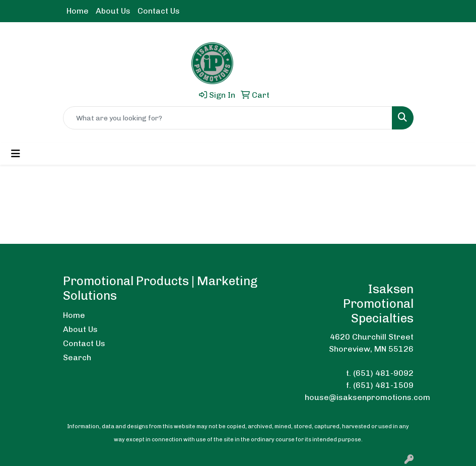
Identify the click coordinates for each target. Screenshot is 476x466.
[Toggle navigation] (16, 154)
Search (77, 357)
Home (78, 11)
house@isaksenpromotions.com (367, 397)
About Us (113, 11)
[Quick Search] (228, 118)
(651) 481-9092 (383, 373)
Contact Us (159, 11)
